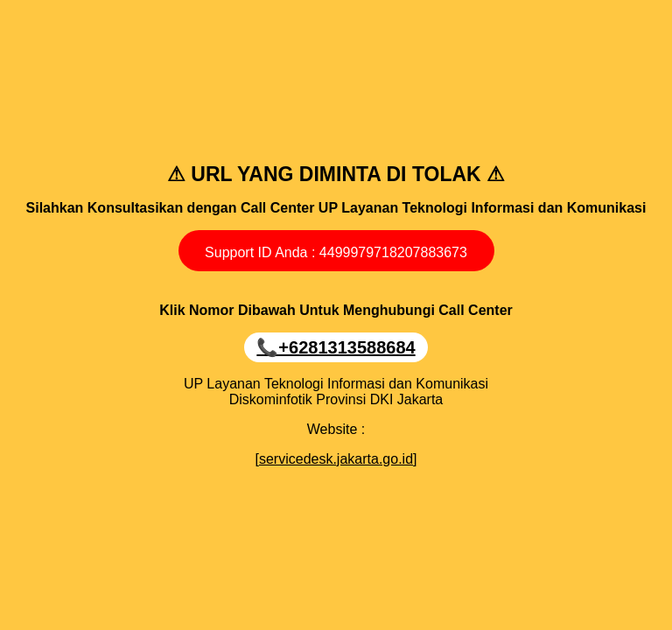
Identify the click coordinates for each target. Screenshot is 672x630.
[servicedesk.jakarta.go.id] (336, 459)
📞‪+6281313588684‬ (336, 347)
